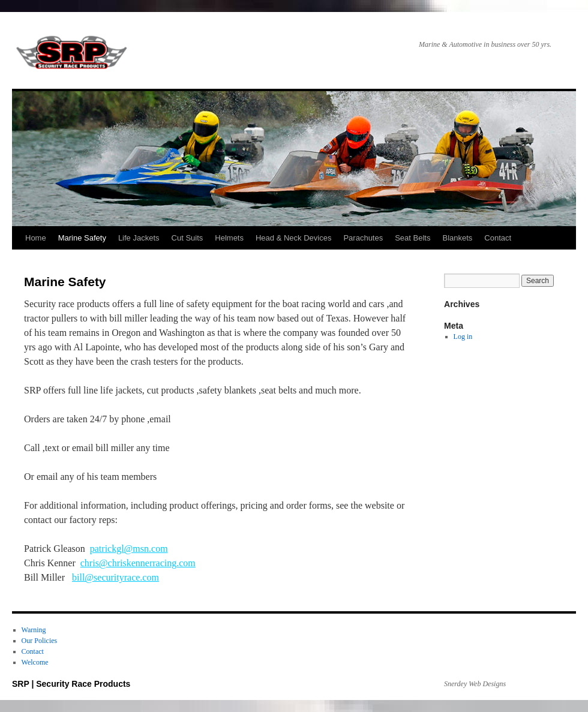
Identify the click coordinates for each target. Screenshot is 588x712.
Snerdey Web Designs (475, 684)
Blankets (457, 238)
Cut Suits (187, 238)
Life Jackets (139, 238)
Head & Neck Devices (293, 238)
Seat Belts (412, 238)
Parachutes (363, 238)
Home (36, 238)
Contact (498, 238)
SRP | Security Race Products (72, 54)
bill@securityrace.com (115, 577)
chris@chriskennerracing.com (138, 563)
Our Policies (40, 641)
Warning (34, 630)
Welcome (35, 662)
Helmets (229, 238)
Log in (463, 337)
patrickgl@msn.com (129, 549)
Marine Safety (82, 238)
